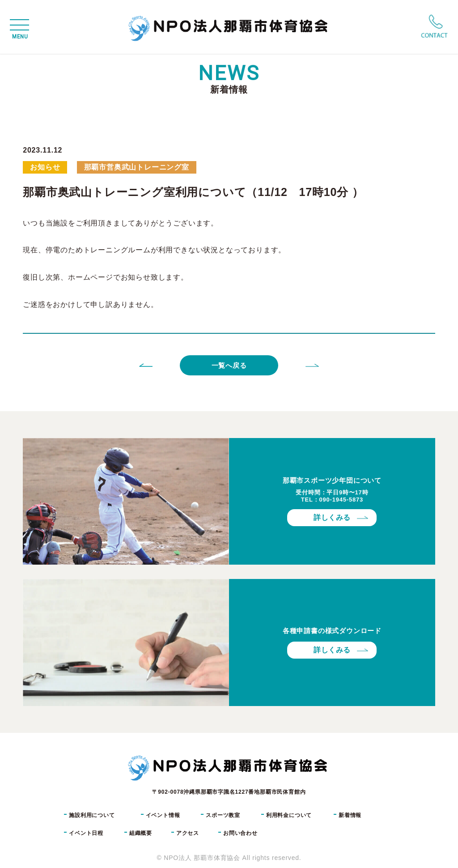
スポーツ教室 (223, 815)
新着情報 (350, 815)
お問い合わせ (240, 833)
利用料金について (289, 815)
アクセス (188, 833)
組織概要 (141, 833)
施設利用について (92, 815)
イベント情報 (163, 815)
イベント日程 (86, 833)
